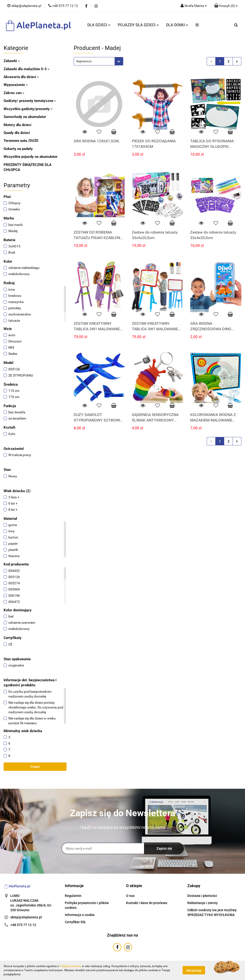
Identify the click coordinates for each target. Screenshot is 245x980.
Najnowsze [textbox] (84, 61)
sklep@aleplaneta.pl (26, 917)
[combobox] (98, 61)
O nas (130, 896)
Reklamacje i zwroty (203, 903)
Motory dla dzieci (17, 125)
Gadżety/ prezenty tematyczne (30, 101)
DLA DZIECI (99, 25)
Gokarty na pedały (18, 149)
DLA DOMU (177, 25)
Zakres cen (14, 93)
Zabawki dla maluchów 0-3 (27, 69)
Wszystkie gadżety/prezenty (28, 109)
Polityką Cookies (70, 966)
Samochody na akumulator (25, 117)
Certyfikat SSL (75, 922)
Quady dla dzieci (17, 133)
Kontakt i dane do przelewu (147, 903)
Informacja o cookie (80, 915)
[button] (226, 6)
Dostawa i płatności (202, 896)
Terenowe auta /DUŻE (21, 141)
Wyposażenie (16, 85)
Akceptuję (194, 970)
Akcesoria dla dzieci (21, 77)
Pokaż (35, 767)
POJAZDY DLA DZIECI (138, 25)
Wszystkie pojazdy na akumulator (31, 157)
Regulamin (73, 896)
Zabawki (12, 61)
